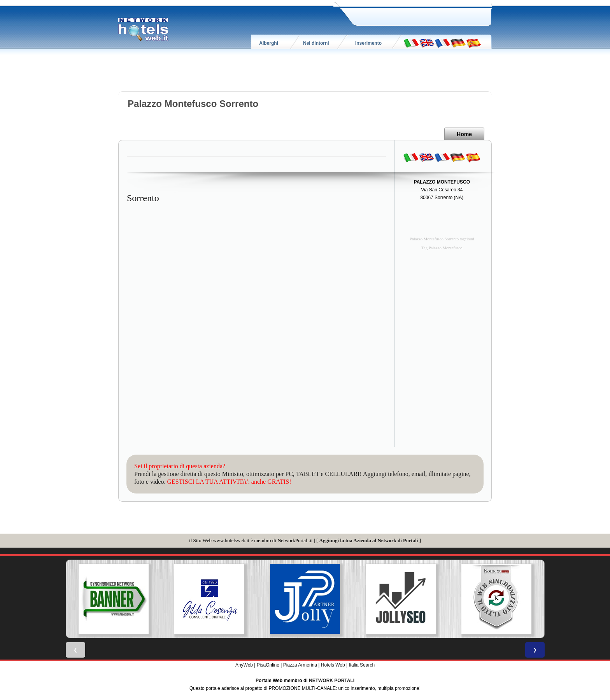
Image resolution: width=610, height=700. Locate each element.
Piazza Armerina (300, 665)
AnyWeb (244, 665)
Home (464, 134)
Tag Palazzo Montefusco (442, 248)
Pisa (261, 665)
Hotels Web (333, 665)
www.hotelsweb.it (231, 540)
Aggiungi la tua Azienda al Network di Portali (369, 540)
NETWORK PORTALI (332, 681)
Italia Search (362, 665)
